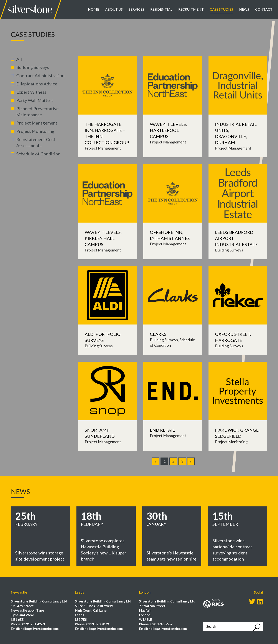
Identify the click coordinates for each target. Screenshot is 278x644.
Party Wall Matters (35, 100)
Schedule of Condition (38, 154)
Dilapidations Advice (37, 84)
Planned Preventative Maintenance (37, 111)
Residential (161, 9)
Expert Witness (31, 92)
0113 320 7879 (98, 624)
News (244, 9)
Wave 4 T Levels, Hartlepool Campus (168, 130)
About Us (114, 9)
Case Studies (221, 9)
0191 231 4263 (34, 624)
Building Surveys (33, 67)
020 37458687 (161, 624)
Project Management (37, 123)
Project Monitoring (35, 131)
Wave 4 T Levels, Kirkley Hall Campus (103, 238)
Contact (264, 9)
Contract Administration (40, 75)
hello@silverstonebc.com (40, 629)
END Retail (162, 430)
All (19, 59)
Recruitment (191, 9)
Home (93, 9)
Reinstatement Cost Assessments (36, 142)
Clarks (158, 334)
